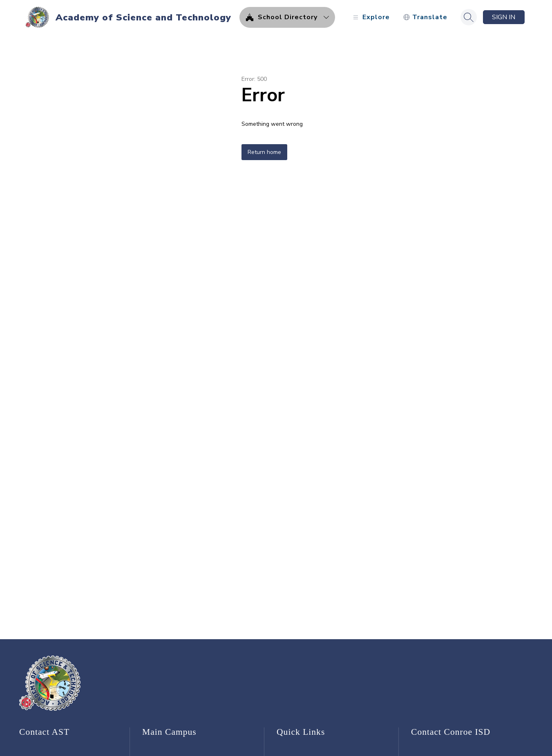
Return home (264, 152)
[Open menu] (370, 17)
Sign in (504, 17)
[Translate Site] (425, 17)
